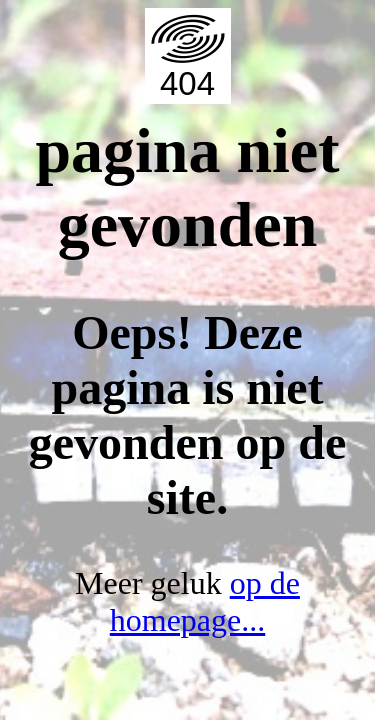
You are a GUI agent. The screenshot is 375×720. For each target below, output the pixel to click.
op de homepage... (205, 601)
